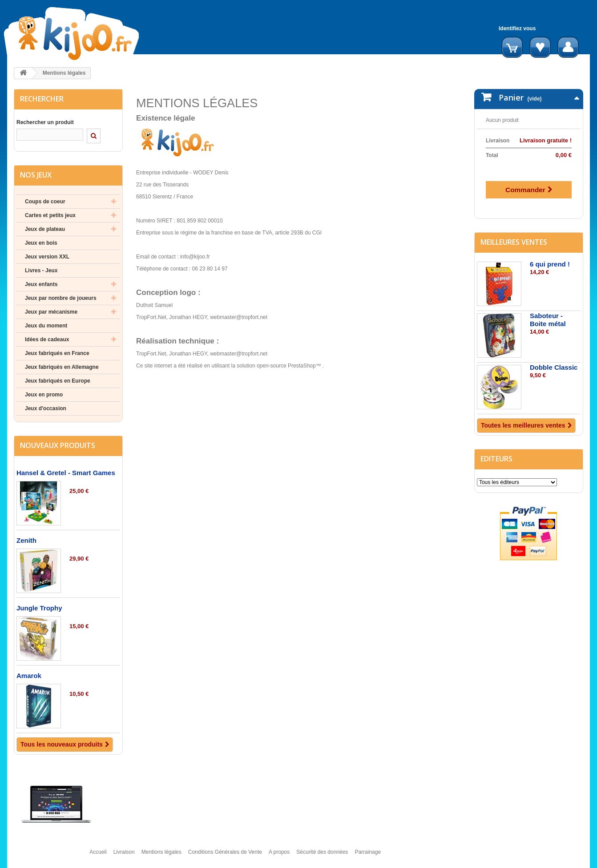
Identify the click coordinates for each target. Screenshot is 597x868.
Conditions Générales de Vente (225, 856)
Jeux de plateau (45, 229)
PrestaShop (302, 366)
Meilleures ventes (514, 233)
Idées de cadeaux (47, 339)
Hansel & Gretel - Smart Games (66, 473)
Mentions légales (161, 856)
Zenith (26, 540)
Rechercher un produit (45, 122)
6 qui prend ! (550, 255)
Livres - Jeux (41, 270)
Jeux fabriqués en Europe (58, 381)
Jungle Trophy (39, 608)
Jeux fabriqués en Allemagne (62, 367)
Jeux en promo (44, 395)
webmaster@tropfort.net (239, 317)
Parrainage (368, 856)
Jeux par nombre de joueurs (61, 298)
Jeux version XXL (47, 257)
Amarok (29, 676)
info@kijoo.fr (195, 257)
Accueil (98, 856)
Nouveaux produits (58, 445)
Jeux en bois (41, 243)
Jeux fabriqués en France (57, 353)
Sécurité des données (322, 856)
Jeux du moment (46, 326)
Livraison (124, 856)
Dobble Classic (554, 358)
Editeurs (496, 450)
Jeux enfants (41, 284)
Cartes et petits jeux (50, 215)
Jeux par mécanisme (51, 312)
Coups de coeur (45, 202)
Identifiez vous (517, 28)
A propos (279, 856)
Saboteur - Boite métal (548, 311)
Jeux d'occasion (46, 408)
